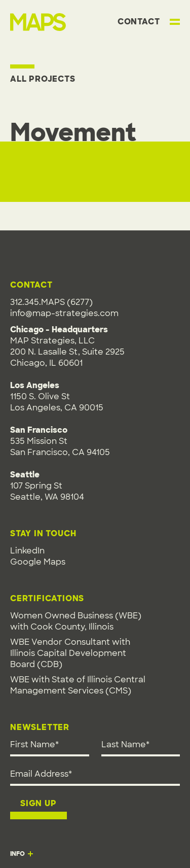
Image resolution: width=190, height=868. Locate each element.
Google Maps (38, 562)
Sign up (39, 803)
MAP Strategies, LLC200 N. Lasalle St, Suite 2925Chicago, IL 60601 (67, 352)
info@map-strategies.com (64, 313)
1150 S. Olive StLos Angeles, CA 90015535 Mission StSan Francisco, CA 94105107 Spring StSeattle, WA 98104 (60, 441)
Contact (139, 22)
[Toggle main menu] (175, 22)
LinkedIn (27, 551)
